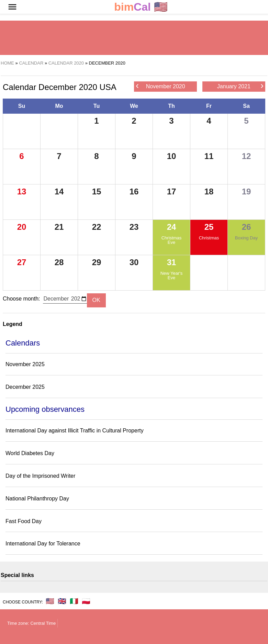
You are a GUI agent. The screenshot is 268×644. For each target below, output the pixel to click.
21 (59, 227)
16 (134, 191)
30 (134, 262)
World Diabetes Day (30, 453)
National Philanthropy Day (37, 499)
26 (247, 227)
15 (97, 191)
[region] (134, 38)
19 (247, 191)
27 (22, 262)
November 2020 (160, 86)
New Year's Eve (172, 275)
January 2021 (240, 86)
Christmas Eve (172, 240)
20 (22, 227)
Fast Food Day (24, 521)
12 (247, 156)
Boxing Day (246, 238)
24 (172, 227)
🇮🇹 (74, 601)
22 (97, 227)
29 (97, 262)
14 (59, 191)
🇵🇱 (86, 601)
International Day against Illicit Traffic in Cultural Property (75, 431)
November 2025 (25, 364)
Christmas (209, 238)
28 (59, 262)
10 (172, 156)
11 (209, 156)
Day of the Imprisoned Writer (40, 476)
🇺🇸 (141, 7)
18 (209, 191)
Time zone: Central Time (31, 623)
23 (134, 227)
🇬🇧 (62, 601)
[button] (12, 7)
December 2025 (25, 387)
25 (209, 227)
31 (172, 262)
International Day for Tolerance (43, 544)
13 (22, 191)
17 (172, 191)
